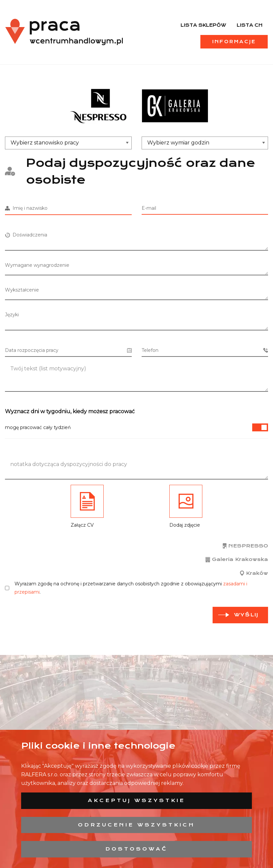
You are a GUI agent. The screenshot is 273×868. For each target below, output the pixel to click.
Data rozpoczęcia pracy (68, 350)
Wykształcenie (22, 290)
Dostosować (136, 849)
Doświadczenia (26, 235)
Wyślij (246, 615)
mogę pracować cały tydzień (136, 427)
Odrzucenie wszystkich (136, 825)
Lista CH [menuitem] (250, 25)
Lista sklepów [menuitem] (203, 25)
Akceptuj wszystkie (136, 800)
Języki (12, 315)
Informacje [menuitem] (234, 42)
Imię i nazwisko (26, 208)
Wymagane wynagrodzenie (37, 265)
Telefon (205, 350)
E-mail (149, 208)
